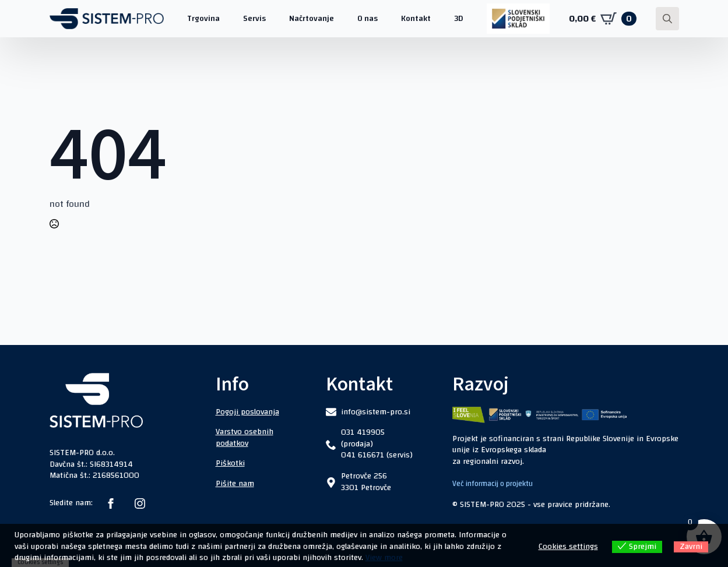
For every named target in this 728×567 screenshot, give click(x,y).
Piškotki (230, 463)
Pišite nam (235, 484)
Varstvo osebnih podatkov (245, 438)
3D (459, 19)
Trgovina (203, 19)
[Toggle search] (667, 19)
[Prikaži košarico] (603, 19)
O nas (367, 19)
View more (384, 558)
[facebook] (111, 503)
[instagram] (140, 503)
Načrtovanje (312, 19)
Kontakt (416, 19)
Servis (254, 19)
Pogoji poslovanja (247, 412)
